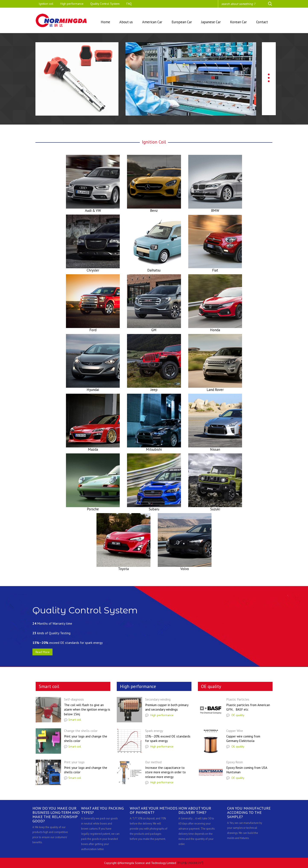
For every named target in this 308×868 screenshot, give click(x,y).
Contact (262, 22)
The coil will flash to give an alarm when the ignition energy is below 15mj (87, 709)
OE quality (235, 715)
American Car (152, 22)
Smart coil (73, 720)
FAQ (129, 4)
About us (126, 22)
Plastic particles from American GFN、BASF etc (248, 707)
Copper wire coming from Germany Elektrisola (243, 739)
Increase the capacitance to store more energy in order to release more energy (165, 772)
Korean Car (238, 22)
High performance (72, 4)
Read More (42, 652)
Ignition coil (46, 4)
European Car (182, 22)
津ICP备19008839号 (190, 863)
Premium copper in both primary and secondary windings (167, 707)
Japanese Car (211, 22)
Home (105, 22)
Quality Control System (105, 4)
